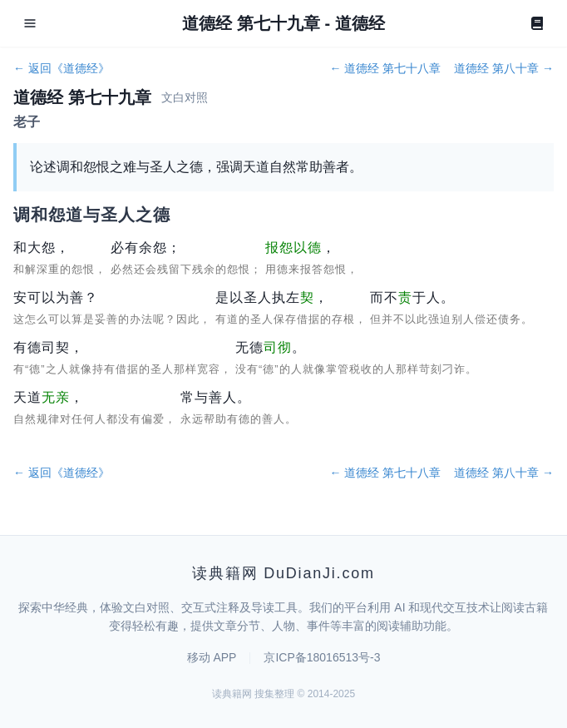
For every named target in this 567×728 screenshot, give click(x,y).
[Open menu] (30, 23)
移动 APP (212, 657)
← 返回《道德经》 (62, 68)
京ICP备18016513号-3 (322, 657)
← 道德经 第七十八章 (385, 68)
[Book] (537, 23)
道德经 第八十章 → (504, 68)
